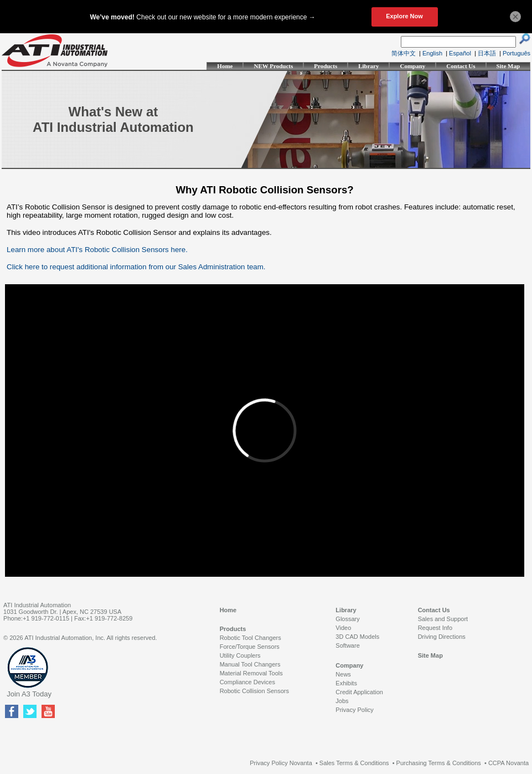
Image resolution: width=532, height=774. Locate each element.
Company (412, 66)
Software (347, 645)
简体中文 (404, 53)
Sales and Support (443, 619)
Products (326, 66)
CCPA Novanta (508, 763)
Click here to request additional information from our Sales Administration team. (136, 267)
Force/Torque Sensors (250, 647)
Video (343, 628)
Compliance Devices (247, 682)
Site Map (508, 66)
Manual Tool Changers (250, 664)
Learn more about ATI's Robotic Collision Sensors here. (97, 250)
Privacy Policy (354, 710)
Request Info (435, 628)
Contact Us (461, 66)
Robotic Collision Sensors (254, 691)
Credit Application (359, 692)
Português (516, 53)
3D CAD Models (357, 637)
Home (225, 66)
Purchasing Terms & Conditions (439, 763)
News (343, 674)
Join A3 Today (29, 694)
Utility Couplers (240, 655)
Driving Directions (442, 637)
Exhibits (346, 683)
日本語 (487, 53)
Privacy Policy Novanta (281, 763)
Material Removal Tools (251, 673)
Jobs (342, 701)
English (432, 53)
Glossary (347, 619)
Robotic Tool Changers (250, 638)
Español (460, 53)
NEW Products (273, 66)
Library (368, 66)
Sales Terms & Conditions (354, 763)
